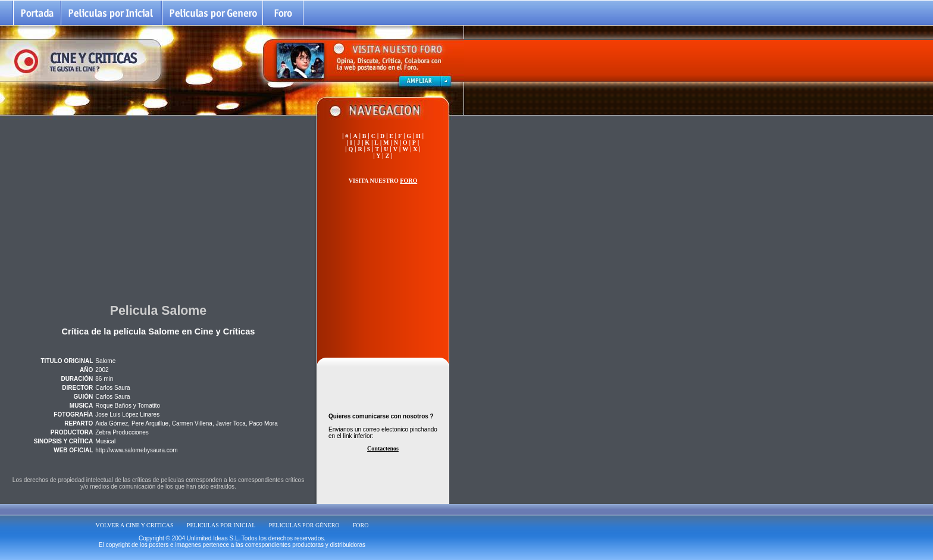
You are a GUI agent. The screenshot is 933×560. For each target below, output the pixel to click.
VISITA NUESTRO (383, 181)
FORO (361, 525)
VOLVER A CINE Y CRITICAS (135, 525)
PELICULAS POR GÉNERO (304, 525)
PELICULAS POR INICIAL (221, 525)
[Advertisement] (158, 208)
